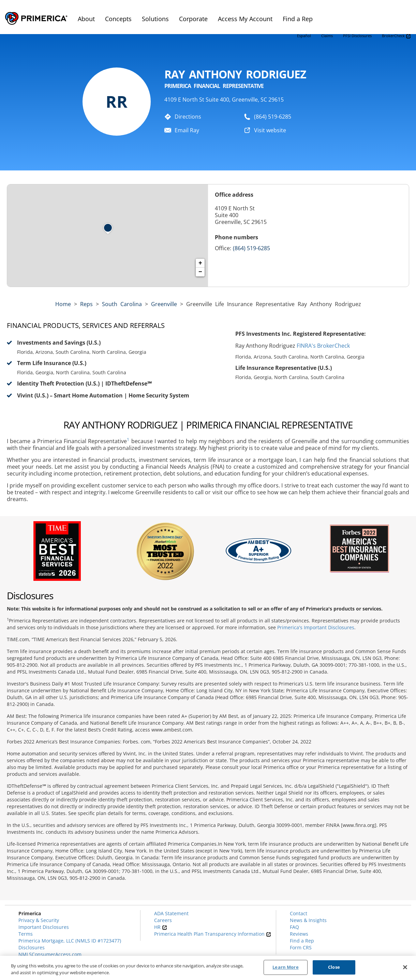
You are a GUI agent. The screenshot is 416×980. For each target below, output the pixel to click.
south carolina (122, 304)
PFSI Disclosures (357, 36)
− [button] (200, 272)
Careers (163, 920)
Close (334, 967)
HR (161, 927)
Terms (26, 934)
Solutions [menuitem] (155, 19)
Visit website (270, 130)
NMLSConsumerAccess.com (50, 954)
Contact (299, 913)
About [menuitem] (86, 19)
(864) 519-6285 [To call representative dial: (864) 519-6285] (273, 117)
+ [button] (200, 263)
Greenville (164, 304)
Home (63, 304)
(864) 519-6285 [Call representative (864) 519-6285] (251, 248)
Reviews (299, 934)
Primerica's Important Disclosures (316, 627)
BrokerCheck (396, 36)
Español (304, 36)
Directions (188, 117)
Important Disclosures (44, 927)
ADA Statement (171, 913)
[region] (208, 968)
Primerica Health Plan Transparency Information (213, 934)
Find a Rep (302, 941)
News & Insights (308, 920)
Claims (327, 36)
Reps (86, 304)
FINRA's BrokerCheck (323, 346)
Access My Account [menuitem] (245, 19)
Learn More (285, 967)
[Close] (405, 967)
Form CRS (301, 947)
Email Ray (187, 130)
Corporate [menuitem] (193, 19)
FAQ (294, 927)
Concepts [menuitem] (118, 19)
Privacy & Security (39, 920)
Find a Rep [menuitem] (298, 19)
